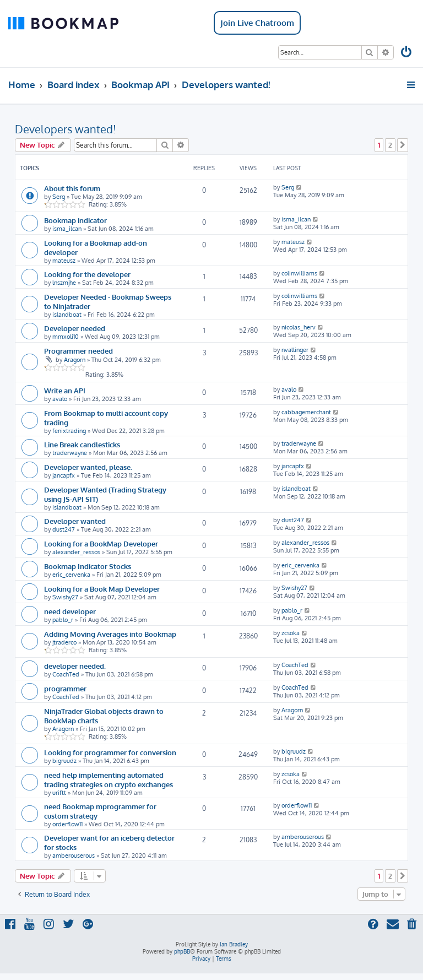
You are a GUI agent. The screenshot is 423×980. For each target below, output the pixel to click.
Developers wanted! (66, 129)
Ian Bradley (234, 944)
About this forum (72, 188)
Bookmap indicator (75, 220)
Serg (59, 197)
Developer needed (75, 328)
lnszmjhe (64, 283)
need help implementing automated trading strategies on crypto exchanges (109, 779)
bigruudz (64, 761)
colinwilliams (299, 273)
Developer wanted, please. (88, 467)
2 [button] (390, 145)
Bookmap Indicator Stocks (88, 566)
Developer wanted (75, 521)
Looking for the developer (87, 274)
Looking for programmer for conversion (110, 752)
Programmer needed (78, 351)
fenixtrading (69, 431)
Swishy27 (65, 597)
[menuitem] (407, 53)
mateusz (64, 261)
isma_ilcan (67, 229)
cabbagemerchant (306, 412)
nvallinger (295, 350)
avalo (60, 399)
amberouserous (74, 856)
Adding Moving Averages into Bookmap (110, 634)
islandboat (67, 315)
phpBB (182, 951)
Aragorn (75, 360)
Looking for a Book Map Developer (102, 589)
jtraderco (64, 642)
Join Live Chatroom (257, 23)
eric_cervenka (71, 575)
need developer (70, 611)
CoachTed (66, 674)
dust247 (64, 529)
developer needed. (75, 666)
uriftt (59, 793)
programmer (65, 688)
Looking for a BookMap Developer (101, 543)
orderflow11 (67, 824)
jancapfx (64, 475)
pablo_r (63, 620)
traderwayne (70, 453)
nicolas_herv (299, 327)
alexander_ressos (76, 552)
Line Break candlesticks (82, 444)
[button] (403, 145)
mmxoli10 (66, 337)
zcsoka (291, 633)
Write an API (65, 390)
